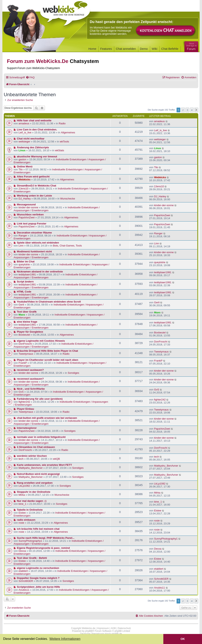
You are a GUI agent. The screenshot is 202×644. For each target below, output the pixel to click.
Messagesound (26, 204)
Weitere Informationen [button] (65, 639)
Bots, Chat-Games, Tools (67, 246)
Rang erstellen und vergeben (35, 483)
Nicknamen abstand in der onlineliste (40, 272)
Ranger (23, 236)
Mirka (22, 495)
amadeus (24, 123)
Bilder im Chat (26, 262)
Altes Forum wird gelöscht (33, 177)
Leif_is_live (25, 132)
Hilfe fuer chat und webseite (34, 120)
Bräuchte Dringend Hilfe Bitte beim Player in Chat (48, 351)
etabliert (23, 571)
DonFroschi (25, 344)
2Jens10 (23, 189)
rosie (21, 523)
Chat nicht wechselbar (31, 139)
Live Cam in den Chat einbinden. (37, 130)
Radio (62, 123)
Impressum (103, 628)
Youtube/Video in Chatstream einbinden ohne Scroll (49, 302)
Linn (21, 246)
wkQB (56, 459)
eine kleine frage (27, 322)
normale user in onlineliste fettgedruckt (41, 437)
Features (106, 49)
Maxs (22, 315)
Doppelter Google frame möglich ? (38, 578)
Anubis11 (24, 590)
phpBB (89, 631)
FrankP (23, 363)
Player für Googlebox (30, 332)
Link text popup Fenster (32, 224)
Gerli (21, 305)
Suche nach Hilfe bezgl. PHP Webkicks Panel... (46, 538)
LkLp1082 (24, 486)
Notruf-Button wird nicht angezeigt (38, 474)
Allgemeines (68, 132)
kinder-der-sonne (28, 207)
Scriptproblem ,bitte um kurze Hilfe (38, 587)
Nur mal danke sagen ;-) (32, 501)
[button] (196, 110)
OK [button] (183, 639)
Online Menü (25, 167)
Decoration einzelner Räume (34, 233)
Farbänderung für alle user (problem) (40, 399)
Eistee (22, 513)
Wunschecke (68, 199)
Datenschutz (124, 628)
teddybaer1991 (27, 274)
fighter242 (24, 402)
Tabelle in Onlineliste (30, 510)
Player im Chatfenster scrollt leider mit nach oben (48, 360)
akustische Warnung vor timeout (37, 156)
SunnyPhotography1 (30, 541)
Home (92, 49)
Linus (22, 150)
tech (21, 459)
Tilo (21, 169)
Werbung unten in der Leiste (35, 196)
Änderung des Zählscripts (33, 147)
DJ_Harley (25, 199)
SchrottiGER (26, 581)
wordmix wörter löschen (32, 456)
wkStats (60, 150)
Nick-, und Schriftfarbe (31, 389)
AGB (113, 628)
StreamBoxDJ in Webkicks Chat (37, 186)
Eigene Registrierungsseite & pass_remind (43, 548)
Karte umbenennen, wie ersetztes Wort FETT (44, 465)
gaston (22, 159)
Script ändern (25, 282)
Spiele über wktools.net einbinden (38, 243)
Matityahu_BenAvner (31, 468)
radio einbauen (26, 520)
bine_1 (22, 504)
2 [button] (183, 110)
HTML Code (24, 292)
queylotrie (24, 264)
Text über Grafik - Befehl (32, 558)
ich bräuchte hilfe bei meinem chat (38, 529)
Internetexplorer (27, 428)
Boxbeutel (24, 335)
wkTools (64, 142)
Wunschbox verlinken (30, 215)
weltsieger (24, 142)
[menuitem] (30, 77)
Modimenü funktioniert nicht (34, 251)
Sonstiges (73, 373)
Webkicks (25, 179)
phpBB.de (117, 634)
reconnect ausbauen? (30, 370)
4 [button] (192, 110)
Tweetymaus (26, 354)
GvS (21, 392)
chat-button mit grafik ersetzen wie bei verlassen (47, 418)
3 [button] (187, 110)
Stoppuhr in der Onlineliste (34, 492)
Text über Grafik (27, 312)
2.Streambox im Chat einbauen (36, 447)
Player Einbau (26, 409)
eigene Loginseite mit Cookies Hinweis (41, 341)
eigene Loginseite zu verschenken (38, 568)
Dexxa (22, 551)
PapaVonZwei (27, 217)
